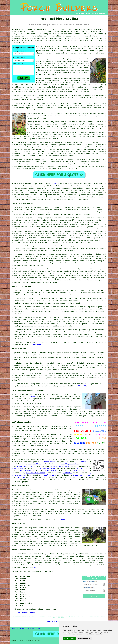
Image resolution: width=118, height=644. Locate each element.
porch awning (29, 214)
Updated (32, 628)
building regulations (89, 160)
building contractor (77, 78)
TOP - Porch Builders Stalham (24, 613)
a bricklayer (79, 471)
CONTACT (94, 14)
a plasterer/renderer (82, 475)
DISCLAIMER (102, 14)
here (36, 567)
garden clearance (24, 471)
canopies (32, 397)
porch (34, 116)
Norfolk (95, 546)
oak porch (19, 291)
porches (77, 32)
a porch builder (19, 480)
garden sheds (17, 468)
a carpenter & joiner (60, 466)
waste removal (50, 462)
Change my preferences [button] (84, 638)
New (28, 628)
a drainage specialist (46, 468)
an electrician (82, 462)
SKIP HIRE (21, 477)
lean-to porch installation (67, 537)
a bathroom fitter (25, 466)
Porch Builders (21, 628)
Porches (38, 628)
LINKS (82, 14)
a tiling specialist (70, 464)
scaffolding (67, 473)
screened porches (63, 51)
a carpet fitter (35, 464)
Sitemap (13, 628)
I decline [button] (73, 638)
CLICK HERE (60, 520)
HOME (77, 14)
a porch (95, 89)
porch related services (71, 546)
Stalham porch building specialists (27, 528)
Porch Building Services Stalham (32, 572)
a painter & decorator (35, 473)
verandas (83, 51)
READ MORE (37, 345)
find (18, 554)
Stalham (54, 184)
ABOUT (88, 14)
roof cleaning (50, 475)
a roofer (81, 468)
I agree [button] (66, 638)
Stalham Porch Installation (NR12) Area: (30, 29)
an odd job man (51, 471)
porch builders (80, 363)
